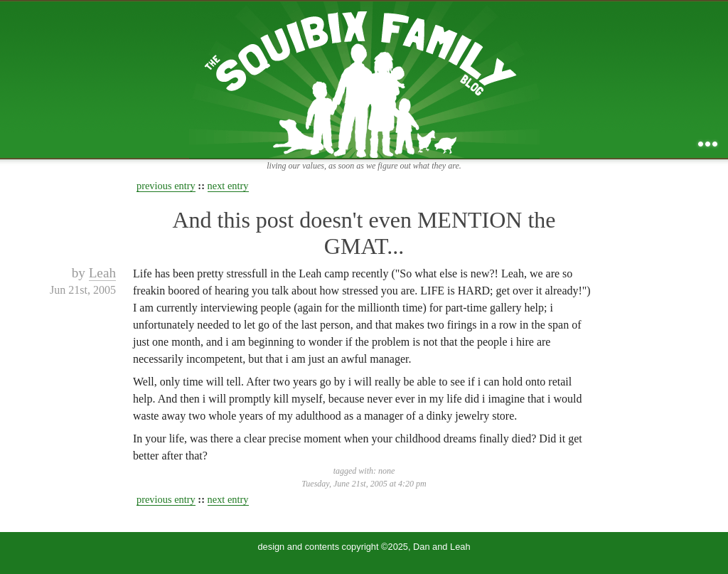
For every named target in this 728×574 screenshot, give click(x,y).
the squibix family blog (364, 79)
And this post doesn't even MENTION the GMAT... (364, 233)
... (708, 144)
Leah (102, 273)
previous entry (166, 186)
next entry (228, 186)
